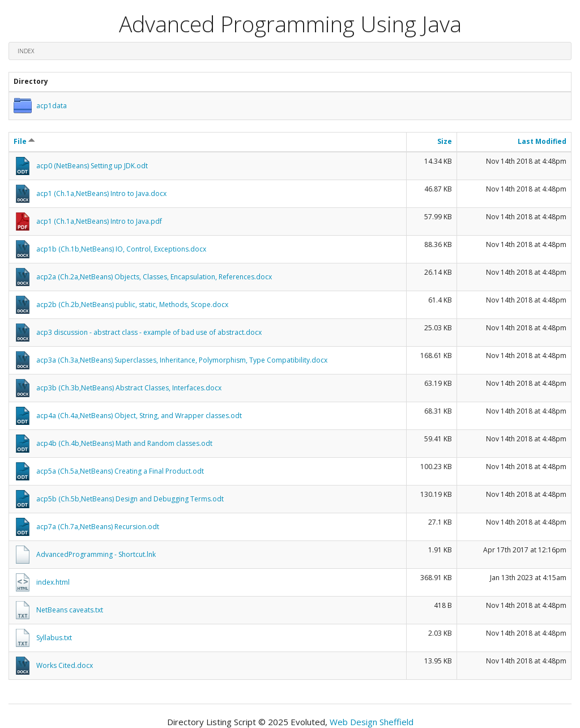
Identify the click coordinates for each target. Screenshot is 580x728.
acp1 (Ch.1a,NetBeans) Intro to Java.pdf (99, 221)
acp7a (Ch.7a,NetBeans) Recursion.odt (98, 527)
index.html (53, 582)
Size (445, 141)
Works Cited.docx (65, 665)
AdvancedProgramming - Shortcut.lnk (96, 554)
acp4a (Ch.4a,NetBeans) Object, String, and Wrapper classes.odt (139, 416)
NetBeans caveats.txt (70, 610)
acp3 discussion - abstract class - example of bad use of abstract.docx (149, 332)
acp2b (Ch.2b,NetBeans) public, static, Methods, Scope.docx (132, 305)
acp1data (52, 106)
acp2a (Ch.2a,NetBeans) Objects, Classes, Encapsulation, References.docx (154, 277)
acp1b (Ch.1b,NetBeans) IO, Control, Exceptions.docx (121, 249)
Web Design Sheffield (372, 722)
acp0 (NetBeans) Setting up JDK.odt (92, 166)
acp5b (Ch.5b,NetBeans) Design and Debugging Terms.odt (130, 499)
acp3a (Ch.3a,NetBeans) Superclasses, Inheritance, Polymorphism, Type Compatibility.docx (182, 360)
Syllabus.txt (54, 638)
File (24, 141)
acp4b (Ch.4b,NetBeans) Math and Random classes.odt (124, 443)
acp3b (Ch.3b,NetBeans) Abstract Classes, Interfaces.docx (129, 388)
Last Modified (542, 141)
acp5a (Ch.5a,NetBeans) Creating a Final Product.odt (120, 471)
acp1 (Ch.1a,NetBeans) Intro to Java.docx (101, 193)
